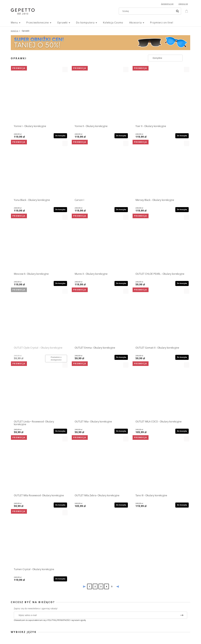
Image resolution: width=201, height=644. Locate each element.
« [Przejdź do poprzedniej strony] (84, 586)
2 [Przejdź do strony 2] (95, 587)
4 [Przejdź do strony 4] (107, 587)
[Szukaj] (177, 11)
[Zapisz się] (182, 615)
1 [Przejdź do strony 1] (89, 587)
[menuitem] (19, 23)
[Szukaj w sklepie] (147, 11)
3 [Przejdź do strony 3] (101, 587)
